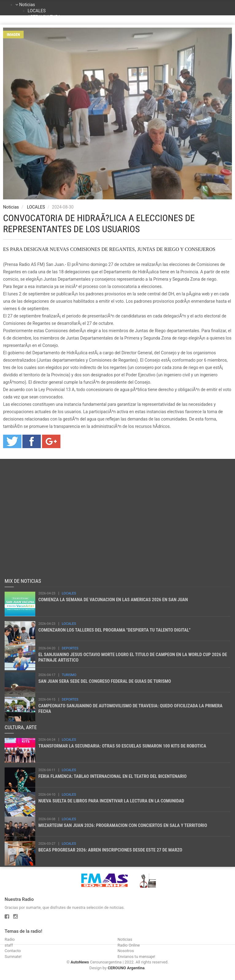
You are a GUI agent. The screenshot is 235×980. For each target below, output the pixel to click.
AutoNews (80, 962)
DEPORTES (70, 648)
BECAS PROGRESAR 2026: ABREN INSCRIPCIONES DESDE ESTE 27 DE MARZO (110, 850)
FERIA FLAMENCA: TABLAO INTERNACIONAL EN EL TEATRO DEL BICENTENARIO (112, 776)
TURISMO (69, 675)
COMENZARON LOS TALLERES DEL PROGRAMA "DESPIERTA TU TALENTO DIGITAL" (114, 630)
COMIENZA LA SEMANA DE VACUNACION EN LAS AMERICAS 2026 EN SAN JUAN (113, 600)
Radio (10, 939)
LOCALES (37, 11)
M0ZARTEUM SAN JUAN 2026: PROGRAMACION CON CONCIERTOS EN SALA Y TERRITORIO (123, 825)
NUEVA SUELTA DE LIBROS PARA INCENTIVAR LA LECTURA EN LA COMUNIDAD (111, 801)
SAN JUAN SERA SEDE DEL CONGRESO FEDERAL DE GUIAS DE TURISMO (105, 681)
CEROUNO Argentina (126, 968)
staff (9, 945)
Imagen (13, 35)
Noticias (27, 5)
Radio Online (129, 945)
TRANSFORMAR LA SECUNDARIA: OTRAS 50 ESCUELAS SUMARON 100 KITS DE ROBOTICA (122, 746)
